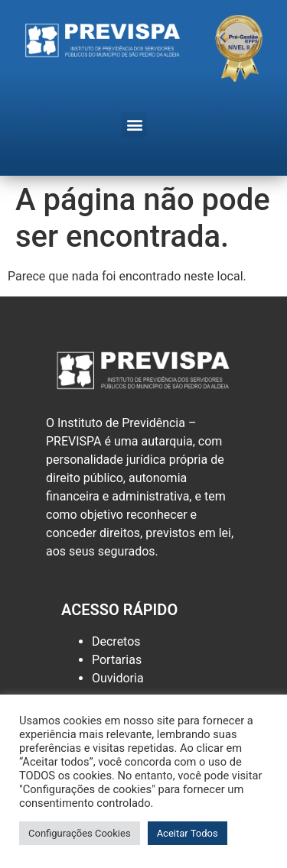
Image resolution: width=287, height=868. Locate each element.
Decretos (116, 641)
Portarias (117, 660)
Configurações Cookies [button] (80, 833)
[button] (134, 125)
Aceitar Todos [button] (188, 833)
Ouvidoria (118, 678)
